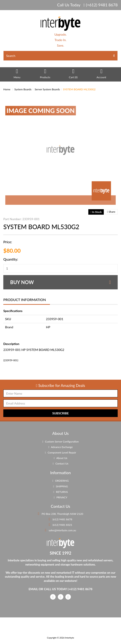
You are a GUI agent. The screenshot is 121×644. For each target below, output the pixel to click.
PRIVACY (60, 497)
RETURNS (60, 492)
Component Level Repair (60, 453)
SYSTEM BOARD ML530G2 (79, 89)
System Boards (23, 89)
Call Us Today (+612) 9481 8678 (87, 5)
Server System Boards (47, 89)
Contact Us (61, 463)
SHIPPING (60, 486)
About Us (60, 458)
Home (7, 89)
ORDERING (60, 481)
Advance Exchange (61, 447)
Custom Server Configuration (60, 442)
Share (111, 212)
